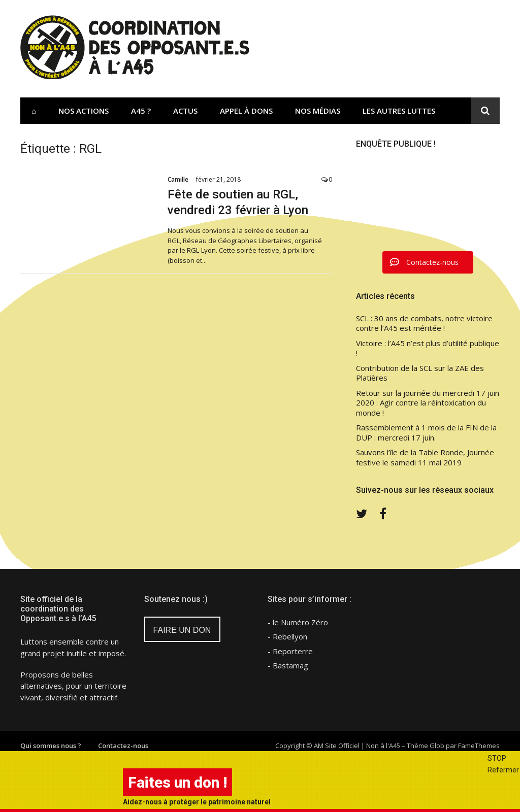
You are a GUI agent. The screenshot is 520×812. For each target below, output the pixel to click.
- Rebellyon (287, 636)
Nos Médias (318, 111)
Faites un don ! (177, 782)
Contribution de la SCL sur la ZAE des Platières (420, 373)
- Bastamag (288, 665)
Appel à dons (246, 111)
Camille (178, 179)
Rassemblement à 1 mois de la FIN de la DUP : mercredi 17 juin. (426, 433)
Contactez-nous (123, 746)
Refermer (503, 770)
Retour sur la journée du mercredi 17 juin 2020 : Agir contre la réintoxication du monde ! (428, 403)
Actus (185, 111)
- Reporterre (290, 651)
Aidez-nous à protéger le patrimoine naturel (197, 802)
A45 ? (141, 111)
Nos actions (84, 111)
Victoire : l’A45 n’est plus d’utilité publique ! (428, 348)
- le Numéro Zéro (298, 622)
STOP (497, 758)
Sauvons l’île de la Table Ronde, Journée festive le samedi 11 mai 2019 (425, 458)
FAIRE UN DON (182, 630)
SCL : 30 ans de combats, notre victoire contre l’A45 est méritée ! (424, 324)
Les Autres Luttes (399, 111)
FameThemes (479, 746)
